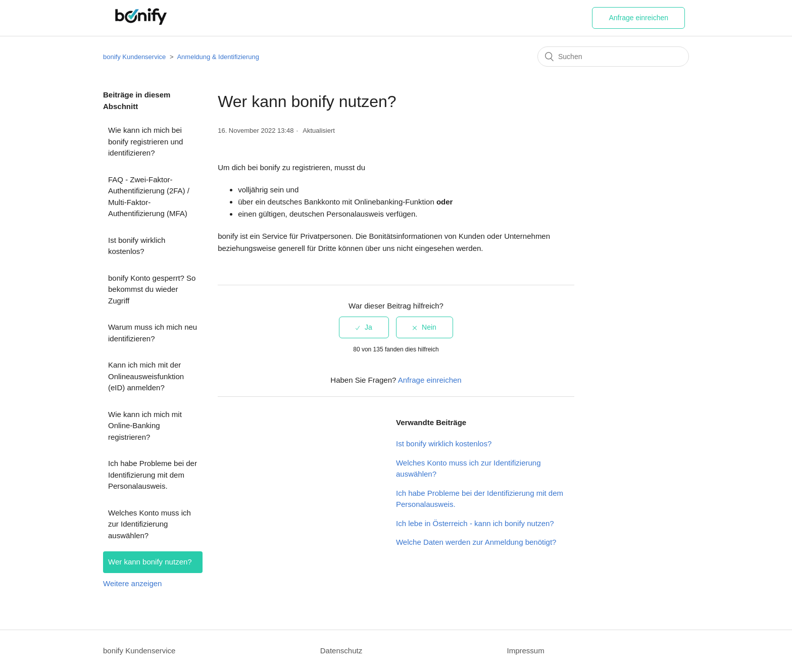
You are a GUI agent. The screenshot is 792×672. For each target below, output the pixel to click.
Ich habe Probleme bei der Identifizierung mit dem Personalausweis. (153, 475)
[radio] (364, 327)
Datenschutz (341, 651)
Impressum (525, 651)
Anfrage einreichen (638, 18)
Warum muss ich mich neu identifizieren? (153, 333)
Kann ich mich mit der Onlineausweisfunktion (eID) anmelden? (146, 376)
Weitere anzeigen (132, 583)
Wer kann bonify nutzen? (150, 562)
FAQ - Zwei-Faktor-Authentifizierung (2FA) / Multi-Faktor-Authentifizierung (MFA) (149, 197)
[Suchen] (613, 57)
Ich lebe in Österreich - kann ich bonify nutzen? (475, 523)
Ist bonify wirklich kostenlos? (137, 246)
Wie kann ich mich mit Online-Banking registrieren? (145, 426)
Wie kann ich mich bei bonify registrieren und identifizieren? (145, 141)
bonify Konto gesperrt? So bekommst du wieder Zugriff (152, 289)
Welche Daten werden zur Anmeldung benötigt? (476, 542)
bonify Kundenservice (134, 57)
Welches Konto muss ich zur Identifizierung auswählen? (150, 524)
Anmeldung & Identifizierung (218, 57)
